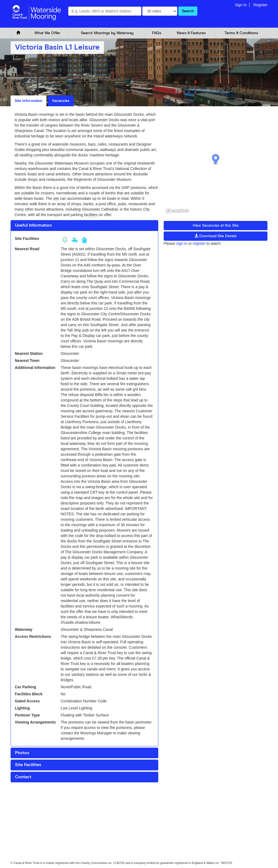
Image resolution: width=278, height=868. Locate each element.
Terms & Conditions (241, 33)
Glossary (70, 798)
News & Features (191, 33)
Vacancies (61, 101)
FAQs (157, 33)
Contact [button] (23, 777)
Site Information (29, 101)
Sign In (241, 5)
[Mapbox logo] (177, 211)
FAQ (55, 798)
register (199, 243)
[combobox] (105, 11)
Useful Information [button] (33, 225)
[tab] (84, 226)
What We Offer (47, 33)
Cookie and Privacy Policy (28, 798)
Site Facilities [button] (28, 765)
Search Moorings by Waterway (107, 33)
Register (260, 5)
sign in (182, 243)
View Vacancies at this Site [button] (216, 226)
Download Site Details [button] (216, 236)
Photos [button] (22, 753)
